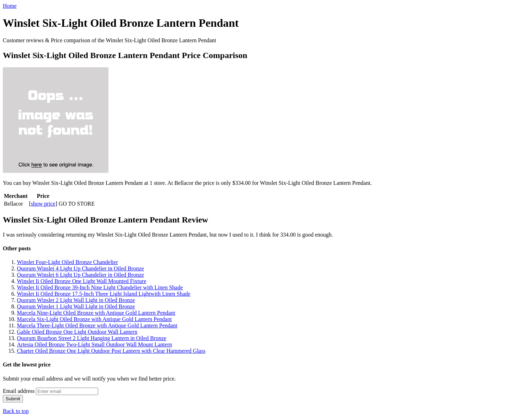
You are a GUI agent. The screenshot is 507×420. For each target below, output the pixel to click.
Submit (13, 399)
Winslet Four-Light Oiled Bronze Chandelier (67, 262)
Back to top (16, 411)
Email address (19, 391)
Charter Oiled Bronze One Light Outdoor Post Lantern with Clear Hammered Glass (111, 351)
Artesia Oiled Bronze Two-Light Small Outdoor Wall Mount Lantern (94, 344)
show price (43, 204)
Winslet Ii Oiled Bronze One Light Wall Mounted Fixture (82, 281)
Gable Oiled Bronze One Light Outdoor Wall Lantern (77, 332)
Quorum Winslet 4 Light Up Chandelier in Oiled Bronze (80, 268)
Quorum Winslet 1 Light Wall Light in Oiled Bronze (76, 306)
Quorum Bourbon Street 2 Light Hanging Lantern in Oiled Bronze (92, 338)
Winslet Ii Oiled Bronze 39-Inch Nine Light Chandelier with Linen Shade (100, 287)
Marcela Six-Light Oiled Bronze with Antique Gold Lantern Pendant (94, 319)
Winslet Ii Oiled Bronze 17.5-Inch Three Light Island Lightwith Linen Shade (104, 294)
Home (10, 6)
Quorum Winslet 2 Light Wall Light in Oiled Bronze (76, 300)
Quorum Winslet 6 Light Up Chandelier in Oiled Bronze (80, 275)
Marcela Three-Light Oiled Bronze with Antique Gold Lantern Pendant (97, 325)
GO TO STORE (77, 204)
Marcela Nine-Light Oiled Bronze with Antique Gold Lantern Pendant (96, 313)
